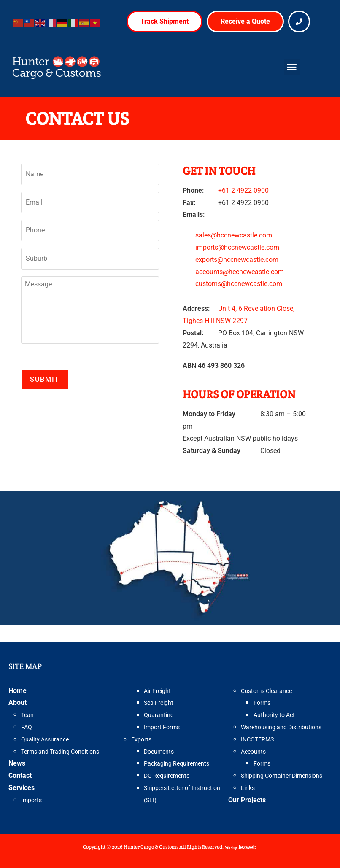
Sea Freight (159, 703)
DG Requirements (167, 776)
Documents (159, 752)
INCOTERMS (257, 739)
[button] (292, 67)
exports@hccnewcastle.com (237, 260)
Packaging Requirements (177, 763)
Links (248, 788)
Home (18, 691)
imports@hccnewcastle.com (237, 247)
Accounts (253, 752)
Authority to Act (274, 715)
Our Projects (247, 800)
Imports (31, 800)
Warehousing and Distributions (281, 727)
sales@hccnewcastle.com (234, 235)
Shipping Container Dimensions (282, 776)
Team (28, 715)
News (17, 763)
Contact (20, 775)
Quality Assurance (45, 739)
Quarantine (159, 715)
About (18, 702)
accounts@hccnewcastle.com (240, 272)
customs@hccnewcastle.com (239, 284)
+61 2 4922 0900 (243, 190)
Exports (141, 739)
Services (22, 788)
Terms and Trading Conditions (60, 752)
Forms (262, 703)
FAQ (27, 727)
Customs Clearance (266, 691)
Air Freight (157, 691)
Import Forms (162, 727)
